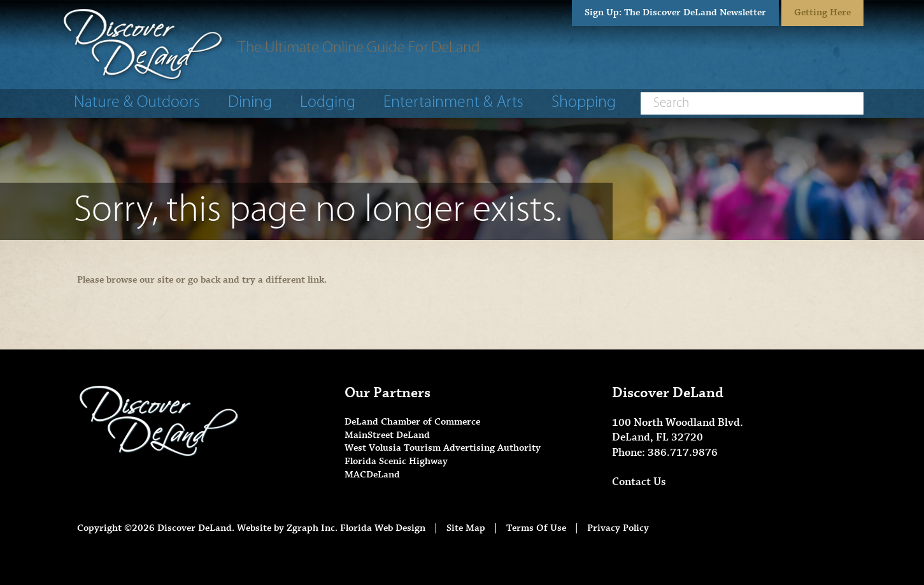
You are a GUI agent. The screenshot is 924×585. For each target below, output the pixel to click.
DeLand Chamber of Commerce (412, 422)
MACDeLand (372, 475)
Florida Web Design (383, 528)
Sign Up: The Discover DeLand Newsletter (675, 12)
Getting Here (822, 12)
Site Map (466, 528)
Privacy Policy (618, 528)
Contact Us (639, 482)
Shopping (584, 103)
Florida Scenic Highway (396, 461)
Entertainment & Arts (453, 103)
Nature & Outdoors (137, 103)
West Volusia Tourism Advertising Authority (443, 448)
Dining (250, 103)
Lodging (328, 103)
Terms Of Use (536, 528)
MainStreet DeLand (387, 435)
